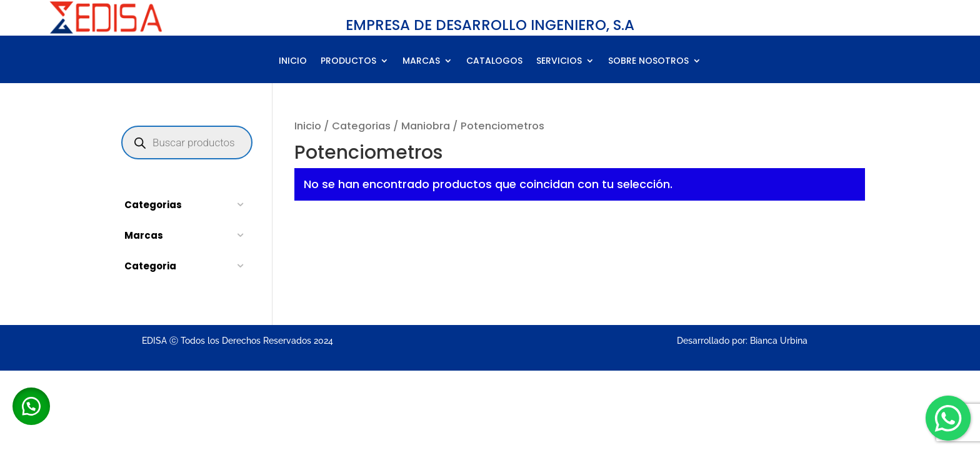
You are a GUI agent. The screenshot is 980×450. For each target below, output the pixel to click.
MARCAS (421, 62)
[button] (31, 406)
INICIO (293, 62)
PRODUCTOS (348, 62)
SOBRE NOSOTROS (648, 62)
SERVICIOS (559, 62)
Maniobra (426, 126)
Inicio (308, 126)
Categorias (361, 126)
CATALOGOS (494, 62)
